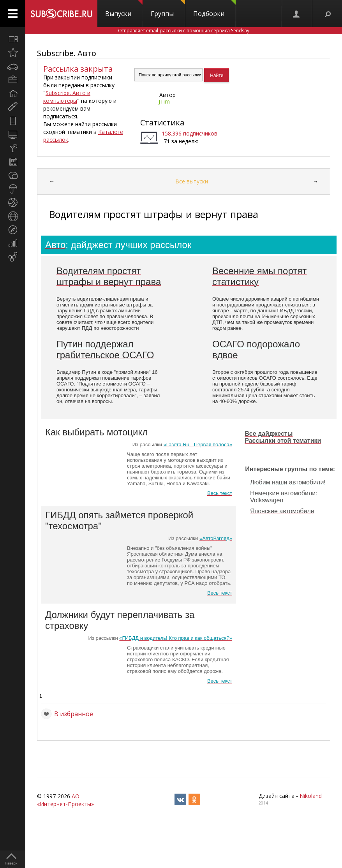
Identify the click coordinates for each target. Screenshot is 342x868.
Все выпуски (192, 181)
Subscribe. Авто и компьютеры (67, 97)
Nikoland (311, 796)
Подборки (214, 9)
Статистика (162, 122)
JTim (164, 101)
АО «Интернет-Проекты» (65, 800)
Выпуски (124, 9)
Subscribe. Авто (67, 53)
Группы (168, 9)
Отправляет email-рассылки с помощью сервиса (184, 31)
